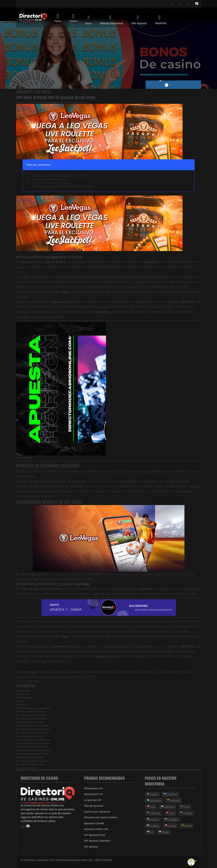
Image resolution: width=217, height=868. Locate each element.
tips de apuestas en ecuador (33, 732)
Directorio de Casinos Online (43, 262)
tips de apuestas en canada (32, 718)
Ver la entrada (25, 457)
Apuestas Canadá (95, 822)
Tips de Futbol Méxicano (31, 764)
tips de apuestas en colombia (34, 725)
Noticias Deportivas (112, 19)
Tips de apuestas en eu (30, 736)
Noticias (21, 704)
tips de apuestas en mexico (32, 746)
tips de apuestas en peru (31, 757)
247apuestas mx (94, 788)
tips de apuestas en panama (33, 753)
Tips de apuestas (94, 805)
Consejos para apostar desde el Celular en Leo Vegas (64, 186)
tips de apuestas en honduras (34, 743)
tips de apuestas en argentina (34, 708)
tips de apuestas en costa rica (34, 729)
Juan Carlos (83, 102)
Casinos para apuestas (98, 811)
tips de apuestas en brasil (31, 715)
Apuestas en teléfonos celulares (51, 179)
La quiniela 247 (93, 799)
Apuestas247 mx (94, 794)
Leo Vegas (52, 257)
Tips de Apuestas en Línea (41, 588)
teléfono (188, 302)
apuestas (149, 262)
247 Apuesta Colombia (98, 840)
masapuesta (23, 690)
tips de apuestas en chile (31, 722)
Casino (20, 701)
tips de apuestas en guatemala (35, 739)
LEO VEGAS (35, 681)
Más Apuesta (139, 19)
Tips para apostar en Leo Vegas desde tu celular (61, 176)
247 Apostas (92, 845)
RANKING (161, 19)
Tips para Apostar (27, 767)
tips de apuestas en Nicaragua (34, 750)
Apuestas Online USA (97, 828)
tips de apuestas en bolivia (32, 711)
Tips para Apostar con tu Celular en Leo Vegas (58, 97)
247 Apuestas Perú (95, 834)
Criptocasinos (24, 697)
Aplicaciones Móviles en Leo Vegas (53, 183)
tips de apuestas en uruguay (33, 760)
